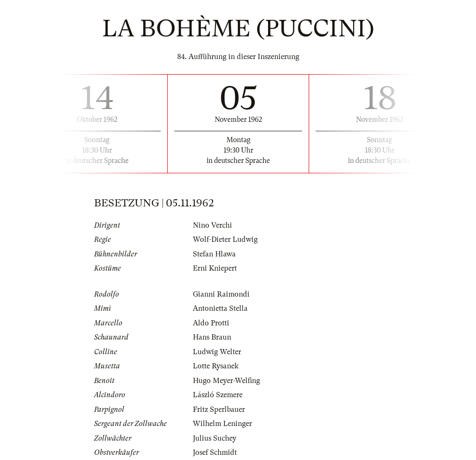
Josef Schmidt (215, 452)
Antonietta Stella (220, 308)
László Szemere (218, 395)
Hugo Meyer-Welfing (226, 381)
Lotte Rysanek (216, 366)
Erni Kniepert (215, 268)
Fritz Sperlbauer (219, 409)
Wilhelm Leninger (222, 424)
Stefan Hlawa (214, 254)
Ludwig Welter (217, 352)
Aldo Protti (211, 323)
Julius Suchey (215, 438)
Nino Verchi (212, 225)
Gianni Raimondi (221, 294)
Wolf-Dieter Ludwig (225, 239)
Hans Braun (212, 337)
